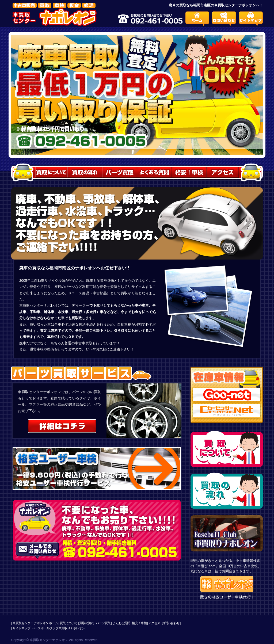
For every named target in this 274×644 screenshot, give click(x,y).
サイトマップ (21, 628)
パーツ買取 (103, 623)
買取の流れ (87, 623)
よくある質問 (121, 623)
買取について (68, 623)
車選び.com (206, 566)
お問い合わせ (171, 623)
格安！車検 (139, 623)
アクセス (154, 623)
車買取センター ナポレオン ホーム (35, 623)
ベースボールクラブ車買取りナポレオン (58, 628)
